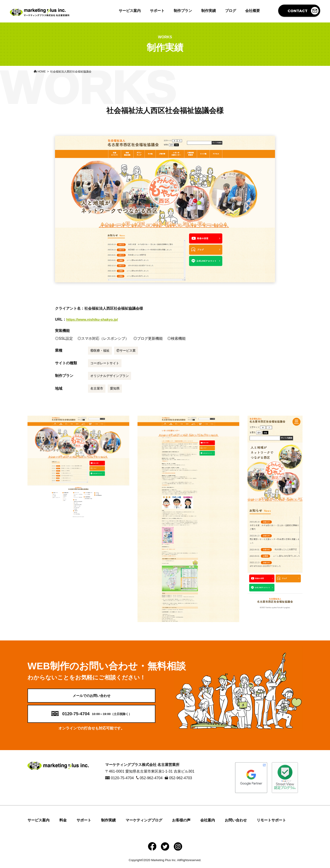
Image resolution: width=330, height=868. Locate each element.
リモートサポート (271, 823)
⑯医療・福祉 (100, 351)
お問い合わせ (236, 823)
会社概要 (253, 11)
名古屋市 (97, 388)
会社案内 (208, 823)
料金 (63, 823)
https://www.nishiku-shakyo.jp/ (93, 319)
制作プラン (183, 11)
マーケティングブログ (144, 823)
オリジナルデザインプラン (110, 376)
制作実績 (209, 11)
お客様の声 (181, 823)
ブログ (231, 11)
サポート (157, 11)
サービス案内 (130, 11)
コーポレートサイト (105, 363)
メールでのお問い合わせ (91, 697)
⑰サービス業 (126, 351)
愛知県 (115, 388)
